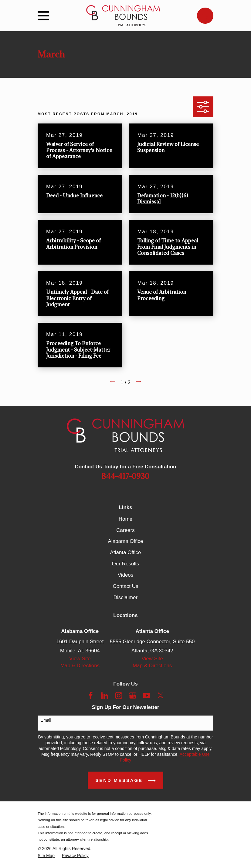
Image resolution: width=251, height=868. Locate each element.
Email (46, 720)
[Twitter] (161, 696)
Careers (125, 530)
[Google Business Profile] (133, 696)
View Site (80, 659)
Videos (126, 575)
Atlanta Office (126, 552)
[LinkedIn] (105, 696)
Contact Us (125, 586)
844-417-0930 (125, 477)
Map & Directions (80, 666)
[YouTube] (147, 696)
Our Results (126, 564)
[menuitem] (46, 856)
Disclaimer (126, 597)
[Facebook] (91, 696)
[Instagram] (119, 696)
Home (126, 519)
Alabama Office (126, 541)
